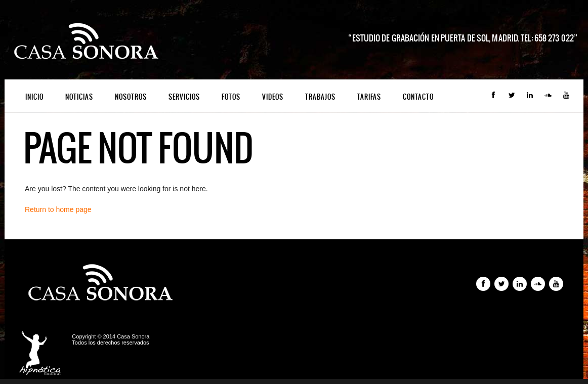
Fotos (231, 97)
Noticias (79, 97)
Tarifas (369, 97)
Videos (273, 97)
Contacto (418, 97)
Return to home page (58, 209)
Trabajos (320, 97)
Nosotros (131, 97)
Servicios (184, 97)
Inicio (34, 97)
